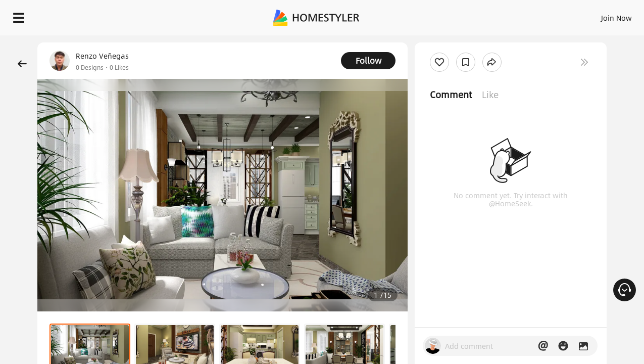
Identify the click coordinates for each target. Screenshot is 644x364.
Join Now (495, 15)
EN (530, 15)
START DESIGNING (594, 15)
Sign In (457, 15)
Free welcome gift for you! (434, 42)
